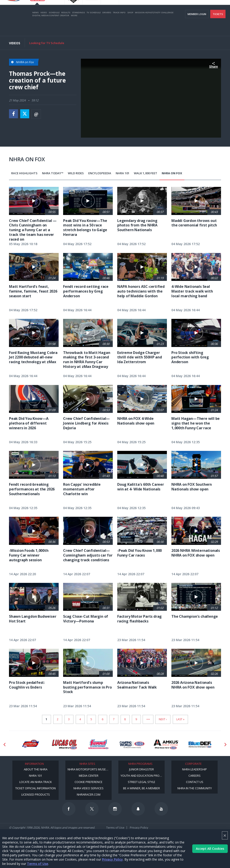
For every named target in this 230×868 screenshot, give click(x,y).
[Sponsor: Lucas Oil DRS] (30, 745)
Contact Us (195, 782)
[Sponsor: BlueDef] (200, 745)
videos (220, 9)
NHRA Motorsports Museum (89, 769)
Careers (195, 776)
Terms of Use (38, 864)
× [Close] (225, 835)
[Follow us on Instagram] (115, 809)
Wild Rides (76, 173)
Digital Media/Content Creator (51, 28)
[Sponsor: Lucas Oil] (64, 745)
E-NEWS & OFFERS (201, 9)
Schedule (54, 26)
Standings (79, 26)
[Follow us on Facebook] (69, 809)
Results (66, 26)
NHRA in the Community (195, 788)
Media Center (89, 776)
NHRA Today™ (53, 173)
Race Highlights (24, 173)
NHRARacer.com (89, 794)
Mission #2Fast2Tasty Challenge (154, 26)
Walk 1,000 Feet (146, 173)
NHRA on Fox (172, 173)
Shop (130, 26)
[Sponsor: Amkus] (166, 745)
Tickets (218, 27)
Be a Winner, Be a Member (142, 788)
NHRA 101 (123, 173)
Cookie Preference (88, 782)
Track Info (119, 26)
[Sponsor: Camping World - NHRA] (132, 745)
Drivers (107, 26)
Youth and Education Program (143, 776)
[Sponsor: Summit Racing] (98, 745)
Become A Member (161, 9)
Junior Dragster (142, 769)
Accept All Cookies (210, 849)
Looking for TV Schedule (47, 43)
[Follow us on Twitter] (92, 809)
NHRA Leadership (195, 769)
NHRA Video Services (88, 788)
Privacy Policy (112, 859)
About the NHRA (36, 769)
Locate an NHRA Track (36, 782)
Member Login (197, 27)
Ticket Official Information (35, 788)
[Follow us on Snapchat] (138, 809)
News (35, 26)
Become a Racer (136, 9)
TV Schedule (94, 26)
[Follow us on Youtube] (161, 809)
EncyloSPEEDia (100, 173)
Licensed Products (36, 794)
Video (44, 26)
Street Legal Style (142, 782)
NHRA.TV (182, 9)
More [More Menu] (74, 28)
